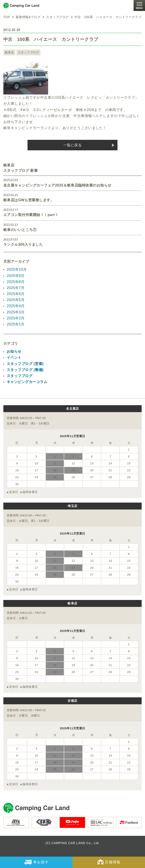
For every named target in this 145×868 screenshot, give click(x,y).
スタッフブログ (28, 52)
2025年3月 (16, 312)
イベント (14, 357)
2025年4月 (16, 306)
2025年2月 (16, 318)
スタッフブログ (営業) (25, 364)
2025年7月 (16, 288)
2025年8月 (16, 282)
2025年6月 (16, 294)
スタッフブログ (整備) (25, 370)
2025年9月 (16, 276)
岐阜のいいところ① (20, 230)
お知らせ (14, 351)
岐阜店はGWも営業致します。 (29, 200)
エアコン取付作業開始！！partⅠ (31, 215)
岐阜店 (9, 52)
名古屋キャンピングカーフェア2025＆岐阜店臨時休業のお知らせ (57, 185)
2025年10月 (17, 269)
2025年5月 (16, 300)
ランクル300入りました (23, 244)
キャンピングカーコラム (27, 382)
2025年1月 (16, 324)
